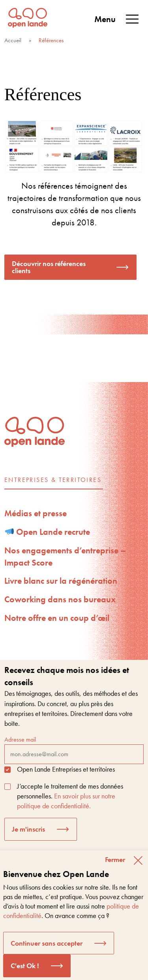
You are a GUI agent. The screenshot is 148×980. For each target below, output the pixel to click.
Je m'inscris (28, 829)
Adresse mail (74, 750)
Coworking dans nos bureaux (60, 599)
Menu (117, 19)
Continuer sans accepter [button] (47, 943)
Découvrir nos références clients (49, 267)
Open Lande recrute (48, 532)
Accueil (13, 40)
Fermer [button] (115, 859)
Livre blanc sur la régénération (61, 581)
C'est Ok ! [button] (25, 966)
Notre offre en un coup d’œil (57, 618)
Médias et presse (36, 513)
